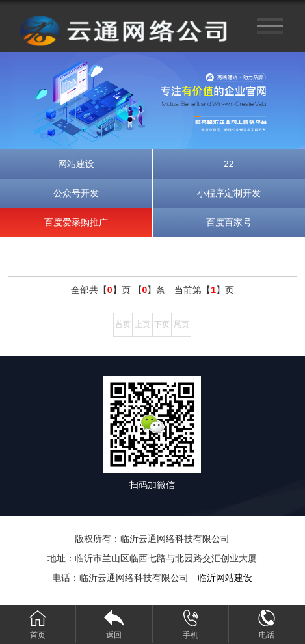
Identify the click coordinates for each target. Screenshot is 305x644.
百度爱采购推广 (76, 222)
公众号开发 (76, 193)
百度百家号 (229, 222)
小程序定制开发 (229, 193)
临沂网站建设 (225, 578)
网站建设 (76, 164)
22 (229, 164)
